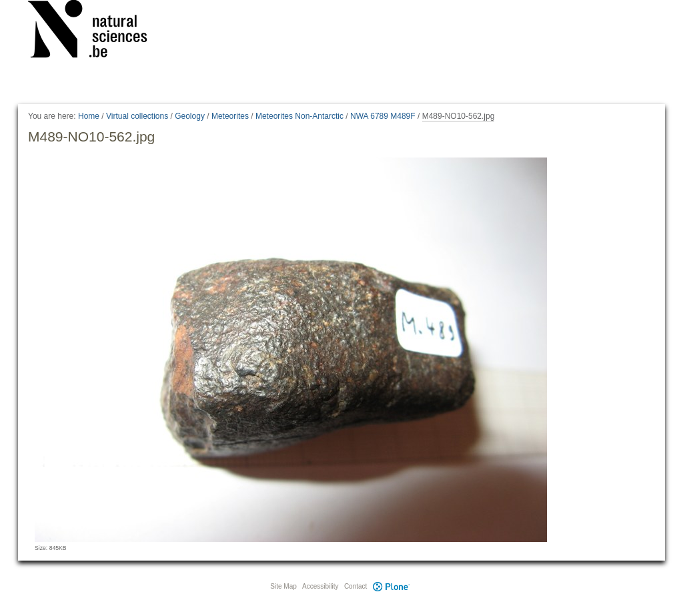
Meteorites (230, 116)
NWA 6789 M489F (383, 116)
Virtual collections (137, 116)
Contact (356, 586)
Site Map (283, 586)
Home (89, 116)
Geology (190, 116)
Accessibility (320, 586)
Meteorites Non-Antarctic (299, 116)
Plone (391, 586)
